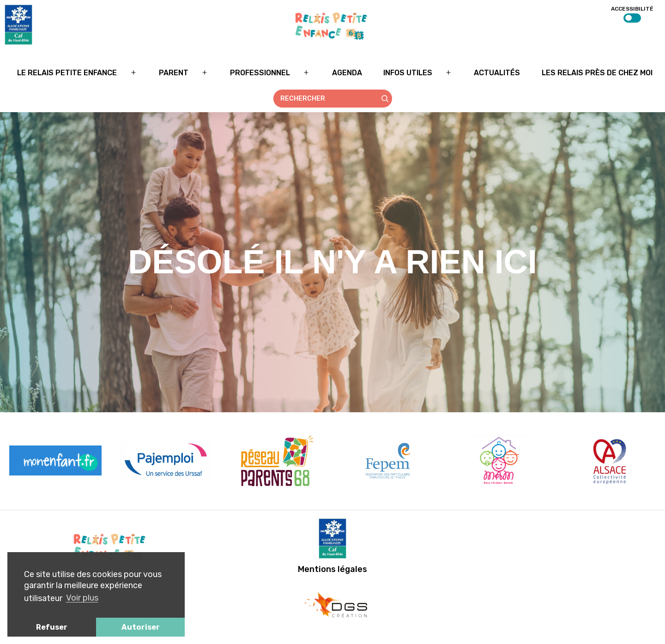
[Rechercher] (385, 99)
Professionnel (260, 73)
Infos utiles (408, 73)
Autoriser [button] (141, 627)
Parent (174, 73)
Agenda (347, 73)
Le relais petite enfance (67, 73)
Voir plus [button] (82, 598)
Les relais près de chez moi (597, 73)
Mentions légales (332, 569)
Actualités (497, 73)
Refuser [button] (52, 627)
